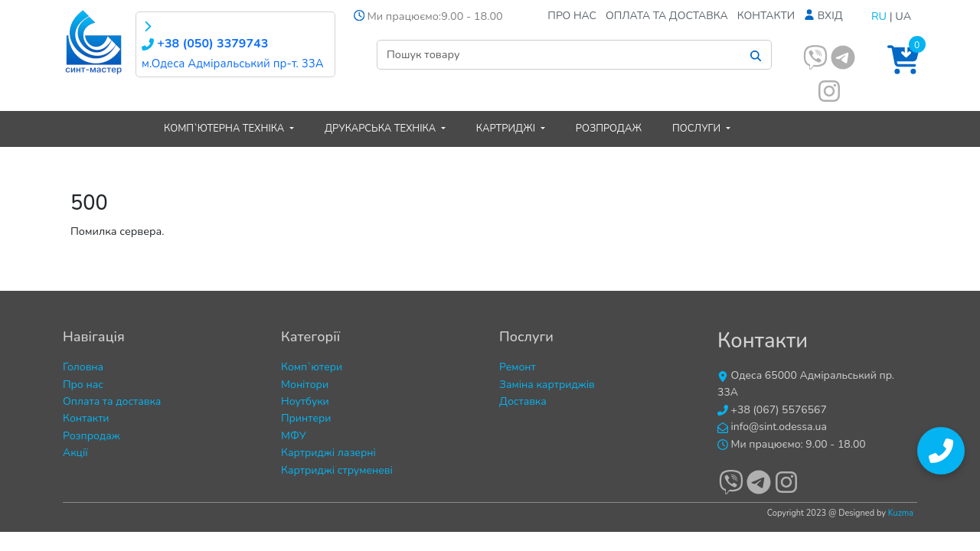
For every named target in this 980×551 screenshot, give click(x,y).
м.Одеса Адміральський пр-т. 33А (233, 64)
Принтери (306, 418)
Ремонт (518, 367)
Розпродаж (609, 129)
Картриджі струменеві (337, 470)
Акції (75, 453)
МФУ (294, 436)
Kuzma (901, 513)
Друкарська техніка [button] (382, 129)
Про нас (572, 16)
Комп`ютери (312, 367)
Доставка (523, 401)
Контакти (766, 16)
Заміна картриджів (547, 385)
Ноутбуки (305, 401)
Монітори (305, 385)
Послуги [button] (698, 129)
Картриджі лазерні (328, 453)
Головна (83, 367)
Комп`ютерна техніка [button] (225, 129)
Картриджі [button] (507, 129)
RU (879, 16)
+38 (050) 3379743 (205, 44)
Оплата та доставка (667, 16)
